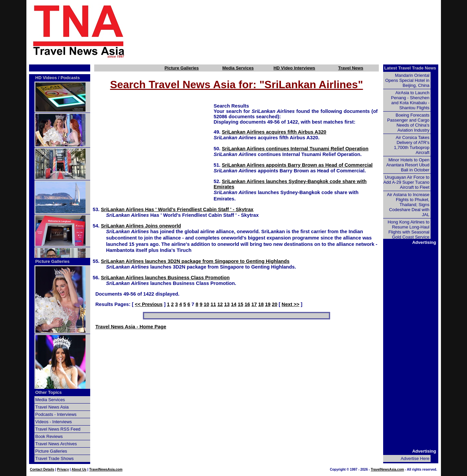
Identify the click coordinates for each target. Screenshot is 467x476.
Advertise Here (415, 458)
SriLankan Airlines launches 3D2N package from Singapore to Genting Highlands (195, 261)
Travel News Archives (56, 444)
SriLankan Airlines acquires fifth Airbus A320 (274, 132)
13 (227, 304)
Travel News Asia (52, 407)
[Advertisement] (294, 31)
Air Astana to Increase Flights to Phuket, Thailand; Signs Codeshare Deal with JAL (408, 205)
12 (220, 304)
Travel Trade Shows (55, 458)
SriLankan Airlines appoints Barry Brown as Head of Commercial (297, 165)
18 (261, 304)
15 (241, 304)
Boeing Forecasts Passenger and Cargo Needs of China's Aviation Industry (408, 123)
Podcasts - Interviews (56, 414)
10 (206, 304)
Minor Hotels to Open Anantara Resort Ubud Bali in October (408, 165)
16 (247, 304)
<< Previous (149, 304)
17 (254, 304)
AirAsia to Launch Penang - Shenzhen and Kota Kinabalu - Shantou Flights (410, 100)
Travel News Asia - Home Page (131, 327)
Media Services (238, 68)
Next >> (290, 304)
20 (275, 304)
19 (268, 304)
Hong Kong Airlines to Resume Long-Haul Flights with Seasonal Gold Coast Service (408, 229)
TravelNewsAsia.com (106, 469)
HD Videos (46, 78)
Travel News (351, 68)
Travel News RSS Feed (58, 429)
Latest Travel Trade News (410, 68)
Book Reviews (49, 436)
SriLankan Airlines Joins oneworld (141, 226)
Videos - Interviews (54, 422)
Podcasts (70, 78)
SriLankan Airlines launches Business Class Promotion (165, 278)
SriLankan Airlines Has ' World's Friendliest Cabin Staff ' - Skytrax (177, 209)
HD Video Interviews (294, 68)
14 (233, 304)
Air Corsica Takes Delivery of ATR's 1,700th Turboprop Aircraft (412, 145)
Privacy (63, 469)
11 (213, 304)
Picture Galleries (182, 68)
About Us (79, 469)
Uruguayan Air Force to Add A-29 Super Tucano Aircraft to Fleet (406, 182)
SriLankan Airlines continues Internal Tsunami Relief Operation (295, 149)
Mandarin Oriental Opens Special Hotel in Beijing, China (407, 80)
